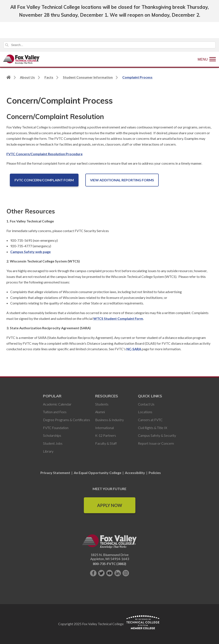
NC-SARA (134, 349)
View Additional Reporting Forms (122, 180)
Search (7, 45)
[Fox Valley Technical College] (21, 59)
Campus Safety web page (30, 252)
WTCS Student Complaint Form (118, 318)
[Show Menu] (207, 59)
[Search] (109, 45)
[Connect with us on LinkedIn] (118, 573)
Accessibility (135, 473)
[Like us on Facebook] (93, 573)
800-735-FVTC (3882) (109, 564)
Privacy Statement (56, 473)
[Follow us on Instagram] (126, 573)
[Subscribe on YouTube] (109, 573)
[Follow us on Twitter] (101, 573)
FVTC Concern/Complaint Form (44, 180)
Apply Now (110, 505)
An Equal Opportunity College (98, 473)
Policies (155, 473)
